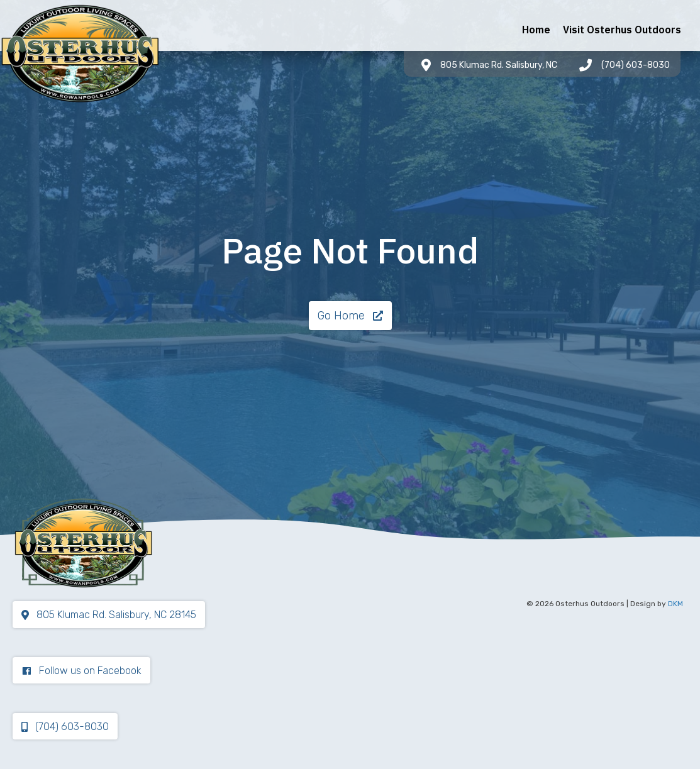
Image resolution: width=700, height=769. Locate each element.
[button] (350, 316)
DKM (675, 604)
